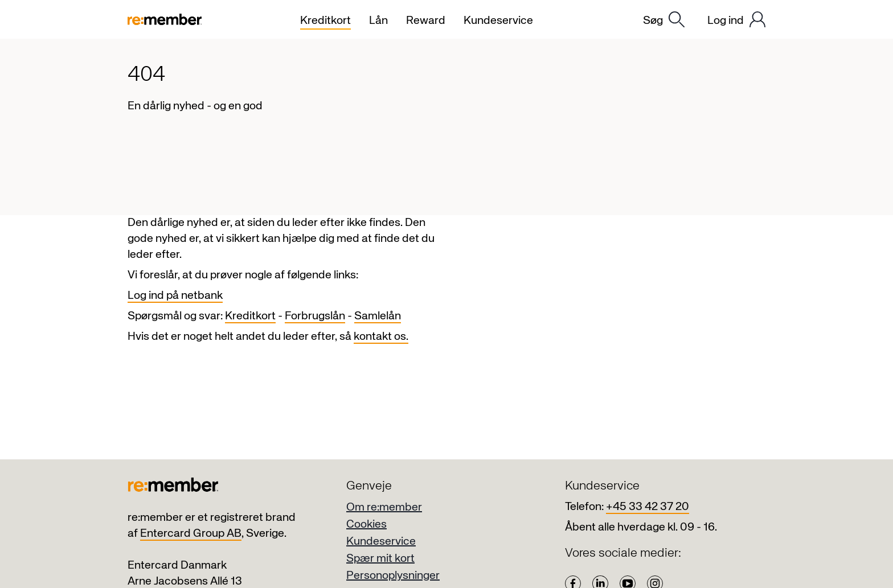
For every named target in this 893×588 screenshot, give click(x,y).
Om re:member (384, 507)
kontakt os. (381, 337)
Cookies (366, 525)
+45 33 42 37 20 (648, 507)
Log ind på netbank (175, 296)
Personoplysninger (393, 576)
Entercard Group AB (191, 534)
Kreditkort (250, 316)
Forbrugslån (315, 316)
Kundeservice (381, 542)
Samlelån (378, 316)
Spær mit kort (380, 559)
